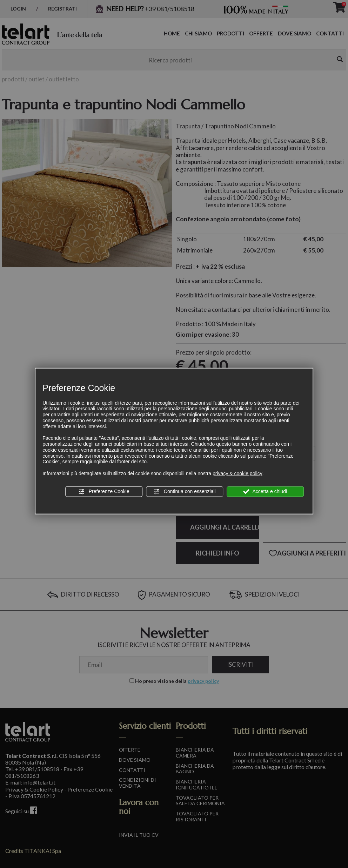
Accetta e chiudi (265, 492)
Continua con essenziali (185, 492)
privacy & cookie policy (237, 473)
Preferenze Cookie (104, 492)
